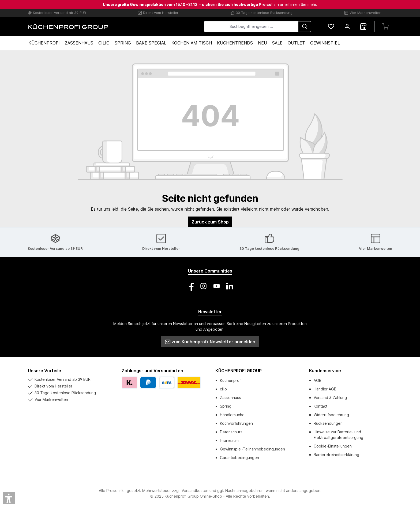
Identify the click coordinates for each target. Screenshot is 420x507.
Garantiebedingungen (239, 458)
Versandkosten (195, 491)
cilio (223, 389)
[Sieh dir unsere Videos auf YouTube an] (217, 286)
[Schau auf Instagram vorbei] (203, 286)
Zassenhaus (230, 398)
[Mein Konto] (347, 26)
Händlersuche (232, 415)
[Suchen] (305, 27)
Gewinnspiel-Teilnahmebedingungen (252, 449)
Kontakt (320, 406)
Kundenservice (325, 371)
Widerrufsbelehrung (331, 415)
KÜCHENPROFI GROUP (239, 371)
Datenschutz (231, 432)
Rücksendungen (328, 423)
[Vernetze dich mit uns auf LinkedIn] (230, 286)
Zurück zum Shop (210, 222)
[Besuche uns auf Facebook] (190, 286)
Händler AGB (325, 389)
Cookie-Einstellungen (333, 446)
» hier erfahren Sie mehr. (295, 4)
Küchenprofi (231, 380)
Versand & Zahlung (330, 398)
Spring (226, 406)
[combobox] (251, 27)
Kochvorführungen (236, 423)
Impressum (229, 440)
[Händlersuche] (363, 26)
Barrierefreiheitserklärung (336, 455)
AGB (318, 380)
